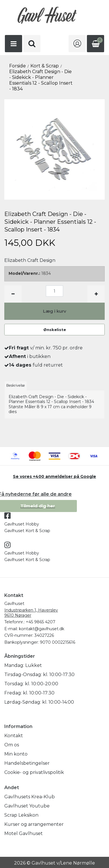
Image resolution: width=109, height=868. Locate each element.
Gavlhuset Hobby (22, 524)
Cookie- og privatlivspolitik (34, 772)
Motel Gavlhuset (24, 833)
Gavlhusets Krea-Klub (30, 797)
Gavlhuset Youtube (27, 806)
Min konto (16, 754)
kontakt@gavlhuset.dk (42, 629)
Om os (12, 745)
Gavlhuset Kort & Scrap (27, 531)
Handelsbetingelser (27, 763)
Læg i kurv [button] (55, 311)
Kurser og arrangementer (34, 824)
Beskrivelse (16, 385)
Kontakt (14, 736)
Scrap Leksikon (21, 815)
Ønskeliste (55, 330)
